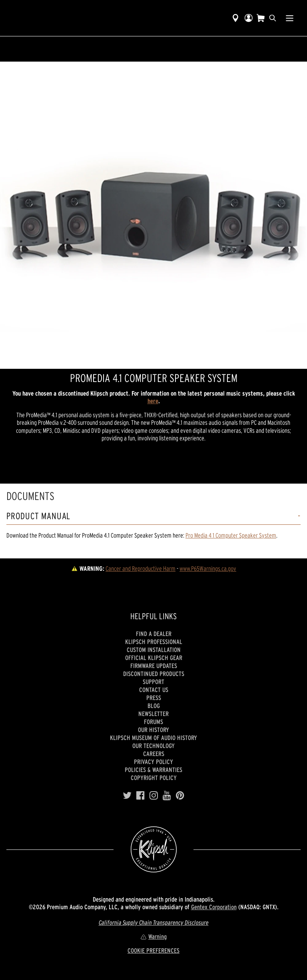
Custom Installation (154, 650)
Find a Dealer (154, 634)
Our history (153, 730)
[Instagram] (154, 796)
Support (153, 682)
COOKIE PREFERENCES (153, 950)
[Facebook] (141, 796)
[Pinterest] (180, 796)
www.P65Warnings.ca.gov (208, 568)
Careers (154, 754)
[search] (273, 18)
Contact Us (154, 690)
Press (154, 698)
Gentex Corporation (214, 907)
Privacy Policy (153, 762)
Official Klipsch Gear (154, 658)
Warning (153, 936)
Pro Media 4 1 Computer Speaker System (231, 535)
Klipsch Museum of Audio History (153, 738)
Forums (153, 722)
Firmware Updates (154, 666)
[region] (153, 215)
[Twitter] (127, 796)
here (153, 401)
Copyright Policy (154, 778)
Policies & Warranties (153, 770)
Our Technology (153, 746)
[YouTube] (167, 796)
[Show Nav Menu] (290, 18)
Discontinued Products (154, 674)
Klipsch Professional (154, 642)
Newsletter (153, 714)
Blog (154, 706)
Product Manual (38, 516)
